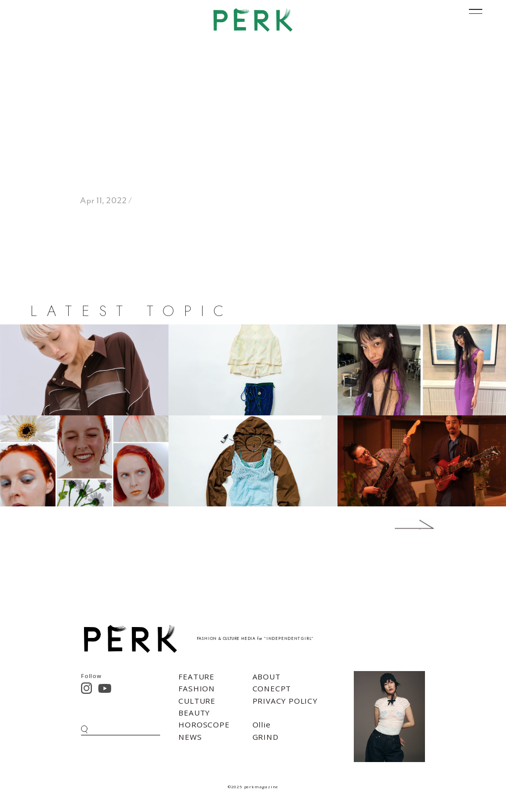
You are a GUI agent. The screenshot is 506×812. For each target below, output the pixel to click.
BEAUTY (194, 713)
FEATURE (196, 677)
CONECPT (272, 688)
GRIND (266, 737)
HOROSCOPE (204, 724)
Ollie (262, 724)
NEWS (190, 737)
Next (400, 525)
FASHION (197, 688)
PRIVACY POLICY (285, 701)
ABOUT (267, 677)
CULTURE (197, 701)
